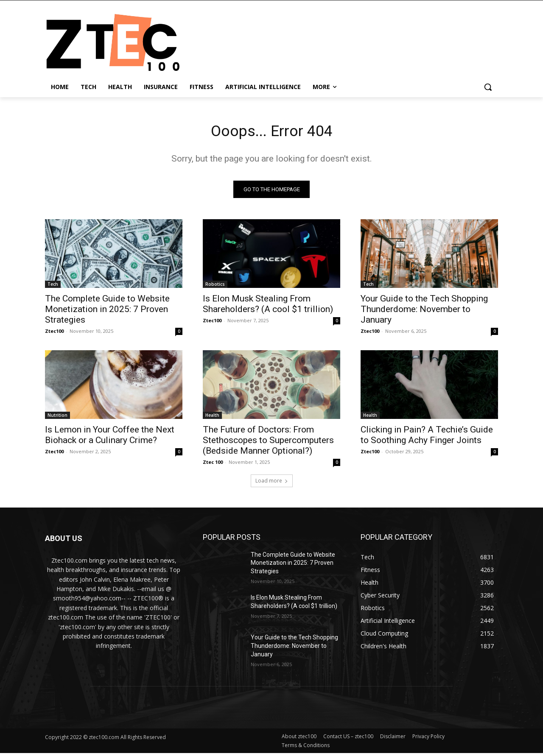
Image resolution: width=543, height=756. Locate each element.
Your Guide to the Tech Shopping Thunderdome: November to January (424, 312)
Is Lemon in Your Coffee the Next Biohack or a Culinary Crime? (110, 437)
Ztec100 (54, 333)
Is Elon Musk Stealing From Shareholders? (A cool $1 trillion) (268, 306)
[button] (488, 87)
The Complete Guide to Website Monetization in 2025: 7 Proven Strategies (107, 312)
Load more (272, 483)
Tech (53, 287)
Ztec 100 (213, 464)
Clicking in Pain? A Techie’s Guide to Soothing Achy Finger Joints (427, 437)
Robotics (215, 287)
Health (212, 418)
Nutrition (57, 418)
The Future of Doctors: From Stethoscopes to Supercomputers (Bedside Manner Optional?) (268, 443)
